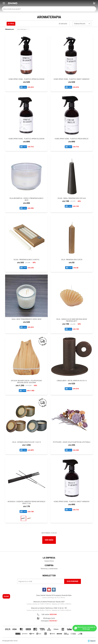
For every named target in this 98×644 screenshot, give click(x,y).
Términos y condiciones (49, 569)
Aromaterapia (22, 29)
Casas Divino (49, 561)
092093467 (53, 621)
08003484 (53, 614)
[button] (94, 3)
